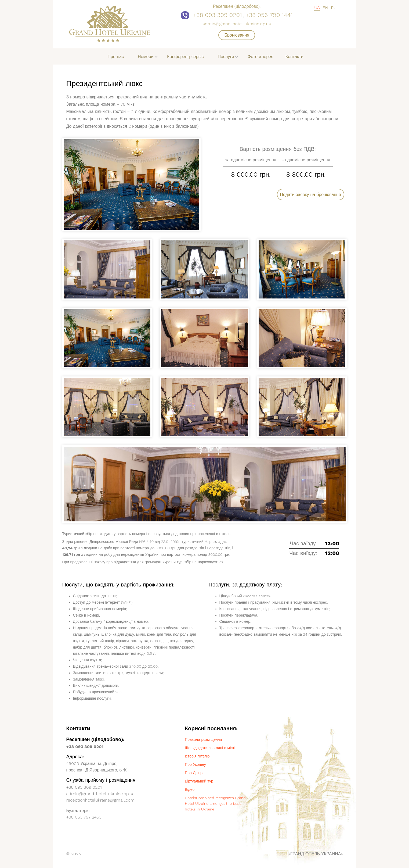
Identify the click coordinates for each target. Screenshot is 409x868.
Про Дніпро (195, 773)
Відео (190, 789)
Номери (146, 57)
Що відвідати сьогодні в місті (210, 748)
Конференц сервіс (185, 57)
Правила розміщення (203, 739)
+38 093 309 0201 (218, 15)
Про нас (116, 57)
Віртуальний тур (199, 781)
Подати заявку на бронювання (311, 195)
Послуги (226, 57)
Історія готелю (197, 756)
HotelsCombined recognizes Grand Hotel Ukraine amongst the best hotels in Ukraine (215, 803)
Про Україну (195, 764)
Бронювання (237, 35)
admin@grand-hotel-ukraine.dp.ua (237, 24)
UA (317, 8)
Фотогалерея (260, 57)
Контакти (294, 57)
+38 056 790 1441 (269, 15)
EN (325, 8)
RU (334, 8)
